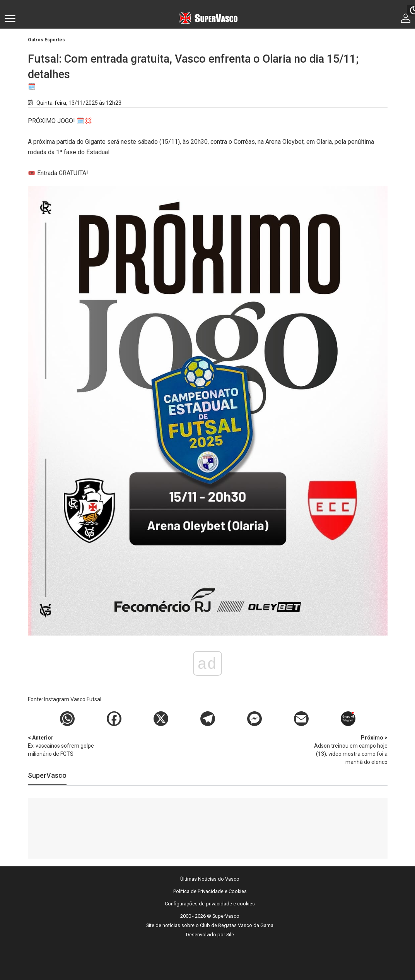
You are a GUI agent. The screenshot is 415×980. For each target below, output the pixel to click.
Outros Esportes (46, 40)
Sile (230, 935)
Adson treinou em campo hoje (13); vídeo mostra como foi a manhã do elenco (347, 749)
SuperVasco (47, 775)
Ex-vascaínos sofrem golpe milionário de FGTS (68, 745)
